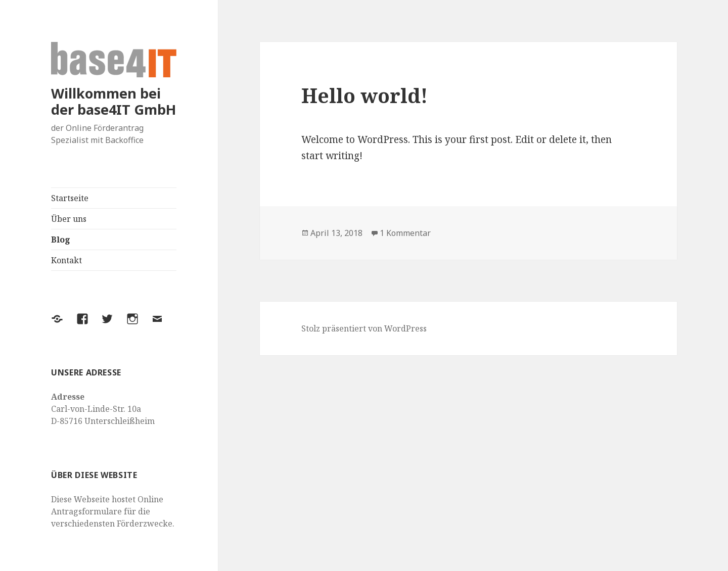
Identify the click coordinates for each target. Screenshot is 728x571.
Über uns (69, 219)
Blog (61, 240)
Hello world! (365, 95)
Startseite (70, 198)
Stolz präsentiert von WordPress (364, 328)
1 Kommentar (405, 233)
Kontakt (66, 260)
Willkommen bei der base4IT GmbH (113, 101)
